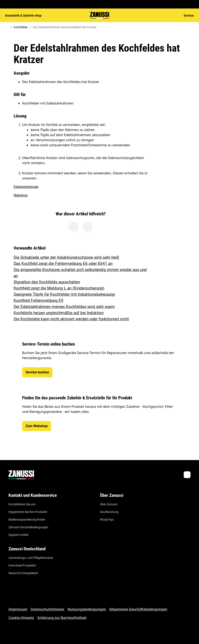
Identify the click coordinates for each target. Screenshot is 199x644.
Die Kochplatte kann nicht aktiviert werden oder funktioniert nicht (71, 319)
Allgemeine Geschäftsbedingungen (138, 609)
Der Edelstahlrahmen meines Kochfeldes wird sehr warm (64, 307)
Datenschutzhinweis (48, 609)
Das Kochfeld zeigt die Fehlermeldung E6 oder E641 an (63, 263)
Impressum (18, 609)
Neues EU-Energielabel (23, 573)
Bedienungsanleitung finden (27, 520)
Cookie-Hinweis (21, 618)
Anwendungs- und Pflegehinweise (31, 558)
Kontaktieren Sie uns (22, 504)
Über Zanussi (109, 504)
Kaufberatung (109, 512)
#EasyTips (107, 520)
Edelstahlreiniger (26, 187)
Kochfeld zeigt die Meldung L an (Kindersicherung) (59, 288)
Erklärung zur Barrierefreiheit (62, 618)
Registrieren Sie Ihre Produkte (28, 512)
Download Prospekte (22, 565)
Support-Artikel (18, 535)
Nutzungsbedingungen (87, 609)
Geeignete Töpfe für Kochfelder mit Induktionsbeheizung (64, 294)
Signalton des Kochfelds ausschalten (47, 282)
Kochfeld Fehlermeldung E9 (38, 300)
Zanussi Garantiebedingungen (28, 527)
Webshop (21, 195)
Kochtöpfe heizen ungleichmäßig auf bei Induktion (59, 313)
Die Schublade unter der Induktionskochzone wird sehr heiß (66, 257)
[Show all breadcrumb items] (7, 27)
